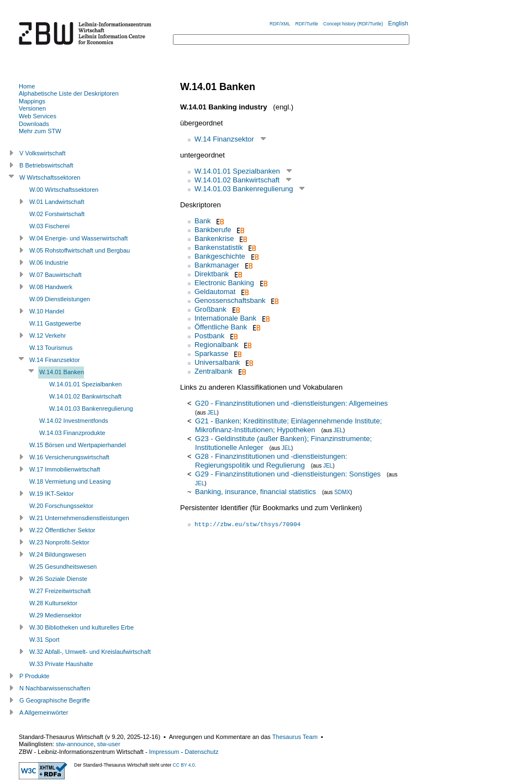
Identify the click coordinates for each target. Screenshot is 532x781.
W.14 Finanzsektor (224, 139)
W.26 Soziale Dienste (58, 579)
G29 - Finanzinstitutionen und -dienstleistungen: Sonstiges (288, 474)
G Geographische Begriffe (55, 700)
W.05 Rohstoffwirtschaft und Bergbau (80, 250)
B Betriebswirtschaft (46, 165)
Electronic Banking (224, 283)
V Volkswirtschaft (43, 153)
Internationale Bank (225, 318)
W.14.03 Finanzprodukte (72, 433)
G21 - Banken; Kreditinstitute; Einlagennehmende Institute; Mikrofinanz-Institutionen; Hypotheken (288, 425)
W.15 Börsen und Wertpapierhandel (78, 445)
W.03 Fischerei (49, 226)
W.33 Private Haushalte (61, 664)
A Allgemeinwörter (44, 712)
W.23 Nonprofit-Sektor (59, 542)
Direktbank (212, 274)
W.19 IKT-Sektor (51, 494)
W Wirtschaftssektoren (50, 177)
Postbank (209, 336)
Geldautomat (215, 292)
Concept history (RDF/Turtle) (353, 24)
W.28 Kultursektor (53, 603)
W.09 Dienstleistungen (60, 299)
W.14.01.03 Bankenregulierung (244, 189)
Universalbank (217, 362)
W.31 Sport (44, 640)
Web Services (38, 116)
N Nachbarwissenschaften (55, 688)
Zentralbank (214, 371)
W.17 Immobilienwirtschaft (65, 469)
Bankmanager (217, 265)
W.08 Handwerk (51, 287)
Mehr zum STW (40, 131)
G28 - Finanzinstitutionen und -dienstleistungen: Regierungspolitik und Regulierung (271, 461)
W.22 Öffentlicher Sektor (62, 530)
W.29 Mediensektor (56, 615)
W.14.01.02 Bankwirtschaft (237, 180)
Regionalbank (217, 345)
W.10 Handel (47, 311)
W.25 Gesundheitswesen (63, 567)
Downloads (34, 124)
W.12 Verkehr (48, 336)
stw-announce (75, 744)
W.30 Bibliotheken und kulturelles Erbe (81, 627)
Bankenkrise (214, 239)
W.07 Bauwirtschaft (56, 275)
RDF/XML (280, 24)
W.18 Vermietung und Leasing (70, 481)
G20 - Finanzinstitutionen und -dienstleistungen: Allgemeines (291, 403)
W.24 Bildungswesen (58, 554)
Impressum (164, 752)
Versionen (32, 108)
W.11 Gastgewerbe (55, 323)
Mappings (32, 101)
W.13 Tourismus (51, 348)
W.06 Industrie (49, 263)
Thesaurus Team (295, 737)
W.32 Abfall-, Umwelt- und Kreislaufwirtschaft (90, 652)
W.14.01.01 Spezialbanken (237, 171)
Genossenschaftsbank (230, 300)
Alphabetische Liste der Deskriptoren (69, 93)
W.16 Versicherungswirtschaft (69, 457)
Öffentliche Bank (221, 327)
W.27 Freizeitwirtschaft (60, 591)
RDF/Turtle (307, 24)
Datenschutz (201, 752)
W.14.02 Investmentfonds (74, 421)
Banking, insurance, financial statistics (256, 492)
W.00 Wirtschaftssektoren (64, 190)
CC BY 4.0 (184, 765)
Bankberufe (213, 230)
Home (27, 86)
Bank (203, 221)
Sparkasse (211, 353)
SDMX (342, 492)
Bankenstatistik (218, 247)
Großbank (210, 309)
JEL (212, 413)
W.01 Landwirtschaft (57, 202)
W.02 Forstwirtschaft (57, 214)
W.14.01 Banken (62, 372)
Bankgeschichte (220, 256)
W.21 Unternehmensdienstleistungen (79, 518)
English (398, 23)
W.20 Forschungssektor (61, 506)
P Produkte (34, 676)
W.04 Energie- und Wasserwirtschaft (78, 238)
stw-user (109, 744)
